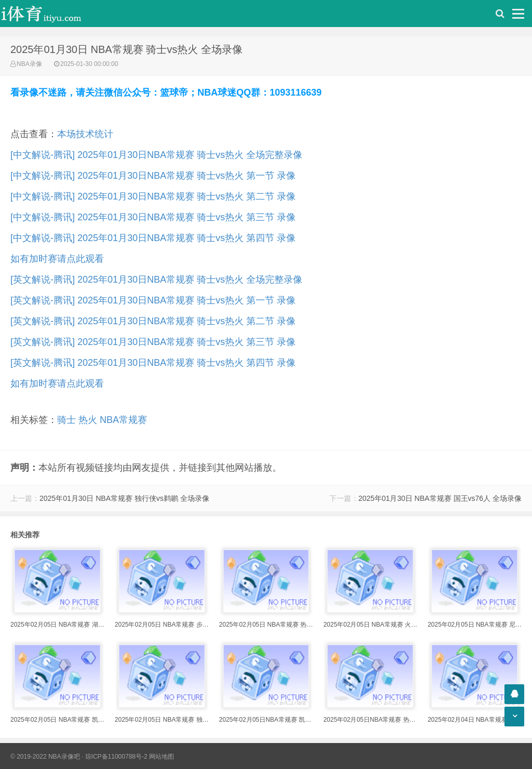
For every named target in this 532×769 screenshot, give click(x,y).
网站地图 (162, 757)
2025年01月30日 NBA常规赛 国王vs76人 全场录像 (440, 498)
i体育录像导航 (52, 14)
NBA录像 (29, 64)
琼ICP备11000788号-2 (116, 757)
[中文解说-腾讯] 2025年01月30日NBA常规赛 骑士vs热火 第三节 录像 (153, 217)
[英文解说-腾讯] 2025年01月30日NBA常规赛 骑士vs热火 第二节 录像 (153, 321)
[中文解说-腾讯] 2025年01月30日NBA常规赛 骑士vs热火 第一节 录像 (153, 176)
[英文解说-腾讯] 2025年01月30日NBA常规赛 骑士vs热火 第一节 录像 (153, 300)
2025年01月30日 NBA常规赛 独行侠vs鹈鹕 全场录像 (124, 498)
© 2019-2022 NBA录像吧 (45, 757)
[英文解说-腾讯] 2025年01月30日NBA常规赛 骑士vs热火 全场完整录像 (156, 280)
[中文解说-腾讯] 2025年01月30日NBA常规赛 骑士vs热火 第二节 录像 (153, 196)
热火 (88, 420)
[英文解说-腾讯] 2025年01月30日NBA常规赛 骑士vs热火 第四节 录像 (153, 363)
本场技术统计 (85, 134)
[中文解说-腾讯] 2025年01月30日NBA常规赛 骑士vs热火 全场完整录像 (156, 155)
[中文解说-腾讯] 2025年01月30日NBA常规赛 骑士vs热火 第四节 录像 (153, 238)
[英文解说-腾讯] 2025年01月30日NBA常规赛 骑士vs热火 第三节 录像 (153, 342)
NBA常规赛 (123, 420)
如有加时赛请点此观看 (57, 259)
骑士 (66, 420)
